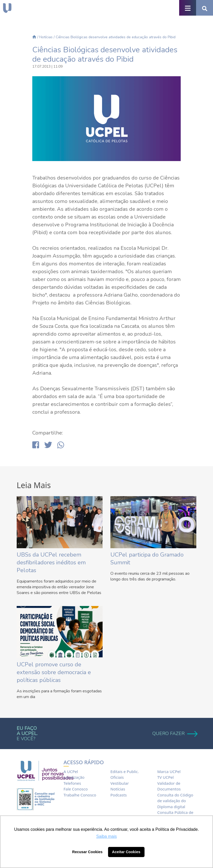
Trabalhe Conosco (80, 795)
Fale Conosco (76, 789)
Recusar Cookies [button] (87, 852)
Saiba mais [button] (106, 836)
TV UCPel (165, 777)
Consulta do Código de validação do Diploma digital (175, 801)
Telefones (72, 783)
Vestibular (120, 783)
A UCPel (71, 771)
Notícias (46, 37)
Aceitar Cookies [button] (126, 852)
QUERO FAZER (174, 733)
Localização (74, 777)
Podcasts (119, 795)
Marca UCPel (169, 771)
